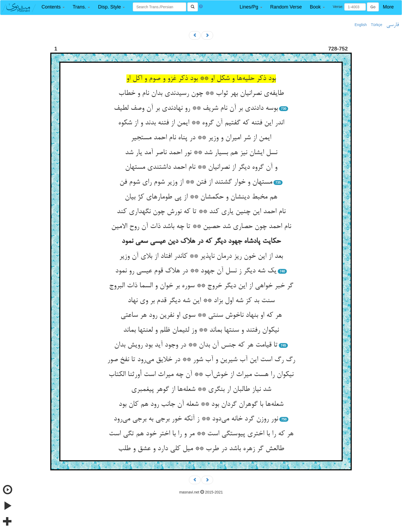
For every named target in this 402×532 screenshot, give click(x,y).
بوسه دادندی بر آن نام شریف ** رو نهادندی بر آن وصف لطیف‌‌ (196, 108)
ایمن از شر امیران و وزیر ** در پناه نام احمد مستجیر (201, 138)
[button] (53, 7)
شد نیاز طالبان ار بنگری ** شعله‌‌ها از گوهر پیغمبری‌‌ (201, 390)
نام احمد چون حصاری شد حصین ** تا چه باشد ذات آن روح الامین (201, 227)
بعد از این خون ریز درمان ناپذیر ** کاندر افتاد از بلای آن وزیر (201, 256)
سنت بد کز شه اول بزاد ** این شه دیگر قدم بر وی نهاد (201, 301)
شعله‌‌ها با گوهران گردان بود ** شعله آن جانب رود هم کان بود (201, 404)
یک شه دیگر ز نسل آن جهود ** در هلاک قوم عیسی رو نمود (196, 271)
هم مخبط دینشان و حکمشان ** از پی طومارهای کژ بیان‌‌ (201, 197)
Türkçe (377, 25)
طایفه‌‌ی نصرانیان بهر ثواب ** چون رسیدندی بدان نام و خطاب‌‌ (201, 94)
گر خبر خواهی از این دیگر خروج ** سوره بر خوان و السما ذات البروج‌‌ (201, 286)
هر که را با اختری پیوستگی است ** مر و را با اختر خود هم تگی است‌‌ (201, 434)
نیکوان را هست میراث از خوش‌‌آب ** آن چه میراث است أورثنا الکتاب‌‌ (201, 375)
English (361, 25)
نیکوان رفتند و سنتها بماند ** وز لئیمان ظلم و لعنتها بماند (201, 330)
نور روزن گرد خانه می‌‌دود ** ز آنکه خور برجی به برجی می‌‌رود (196, 419)
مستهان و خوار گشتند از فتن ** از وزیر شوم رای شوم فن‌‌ (196, 182)
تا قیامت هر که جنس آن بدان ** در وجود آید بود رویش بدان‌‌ (196, 345)
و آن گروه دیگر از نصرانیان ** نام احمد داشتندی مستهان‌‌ (201, 167)
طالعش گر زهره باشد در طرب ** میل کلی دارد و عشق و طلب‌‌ (201, 449)
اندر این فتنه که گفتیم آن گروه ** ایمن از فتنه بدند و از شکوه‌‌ (201, 123)
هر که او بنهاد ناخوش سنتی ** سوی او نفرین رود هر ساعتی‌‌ (201, 315)
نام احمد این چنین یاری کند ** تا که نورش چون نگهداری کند (201, 212)
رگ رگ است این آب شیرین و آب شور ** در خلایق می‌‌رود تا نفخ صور (201, 360)
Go (373, 7)
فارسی (393, 25)
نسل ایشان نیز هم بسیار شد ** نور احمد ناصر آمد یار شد (201, 153)
